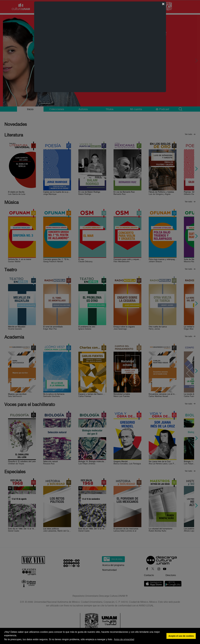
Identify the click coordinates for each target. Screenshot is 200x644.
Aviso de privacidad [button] (124, 639)
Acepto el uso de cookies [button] (181, 636)
